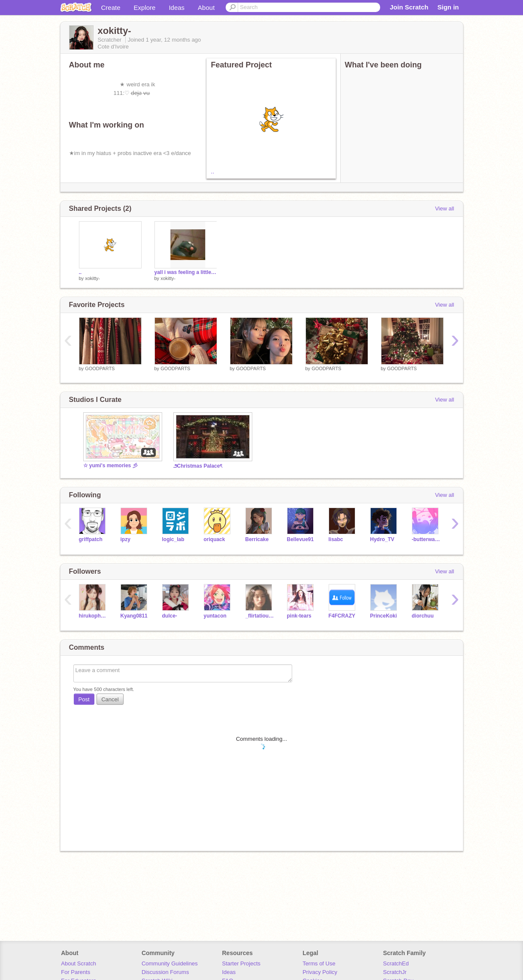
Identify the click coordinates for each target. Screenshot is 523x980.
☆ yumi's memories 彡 (110, 466)
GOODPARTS (100, 368)
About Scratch (79, 963)
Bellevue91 (301, 539)
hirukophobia (93, 616)
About (206, 8)
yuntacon (215, 616)
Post (84, 699)
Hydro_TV (382, 539)
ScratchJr (395, 972)
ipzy (125, 539)
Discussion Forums (165, 972)
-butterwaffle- (426, 539)
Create (111, 8)
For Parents (76, 972)
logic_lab (173, 539)
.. (213, 171)
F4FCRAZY (342, 616)
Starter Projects (242, 963)
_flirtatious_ (260, 616)
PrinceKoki (384, 616)
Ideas (177, 8)
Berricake (257, 539)
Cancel (110, 699)
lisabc (336, 539)
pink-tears (299, 616)
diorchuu (423, 616)
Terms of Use (319, 963)
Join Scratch (409, 7)
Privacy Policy (320, 972)
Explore (145, 8)
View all (445, 208)
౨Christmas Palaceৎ (198, 466)
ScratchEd (396, 963)
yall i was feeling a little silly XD (186, 272)
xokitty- (92, 278)
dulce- (170, 616)
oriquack (215, 539)
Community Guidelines (170, 963)
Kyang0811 (134, 616)
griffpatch (91, 539)
